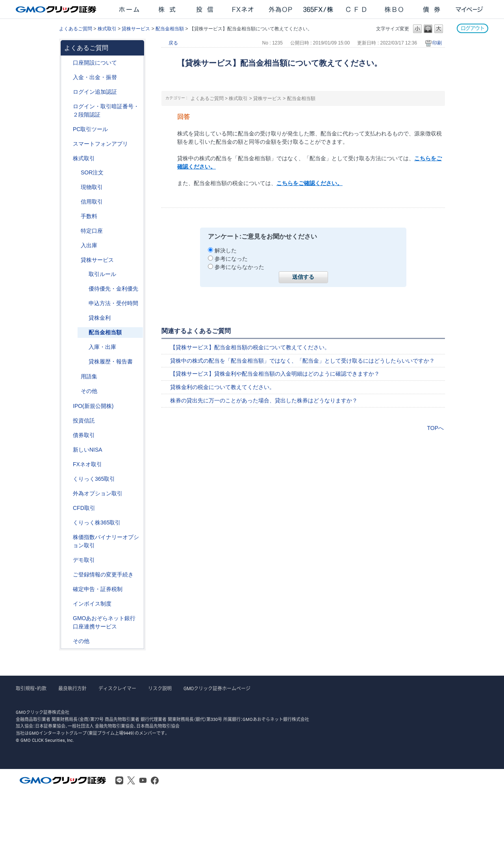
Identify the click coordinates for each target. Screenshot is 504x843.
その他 (89, 391)
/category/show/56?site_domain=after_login (67, 575)
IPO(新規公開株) (93, 406)
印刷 (437, 43)
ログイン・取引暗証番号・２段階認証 (106, 110)
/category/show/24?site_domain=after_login (67, 464)
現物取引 (92, 187)
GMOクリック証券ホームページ (217, 689)
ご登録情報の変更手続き (103, 574)
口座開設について (95, 63)
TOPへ (435, 428)
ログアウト (472, 28)
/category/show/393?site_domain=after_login (67, 450)
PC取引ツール (90, 129)
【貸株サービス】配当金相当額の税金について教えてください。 (250, 347)
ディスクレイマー (117, 689)
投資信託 (84, 421)
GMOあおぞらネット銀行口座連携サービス (104, 622)
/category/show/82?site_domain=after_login (75, 231)
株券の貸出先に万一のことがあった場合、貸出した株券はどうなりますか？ (264, 400)
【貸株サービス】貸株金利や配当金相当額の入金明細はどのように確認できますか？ (275, 374)
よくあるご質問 (76, 29)
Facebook (155, 780)
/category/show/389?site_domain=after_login (67, 435)
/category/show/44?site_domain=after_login (67, 641)
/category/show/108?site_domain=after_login (75, 260)
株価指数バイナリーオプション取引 (106, 541)
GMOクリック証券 (57, 9)
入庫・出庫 (102, 347)
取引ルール (102, 274)
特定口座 (92, 231)
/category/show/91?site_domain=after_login (67, 63)
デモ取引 (84, 560)
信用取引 (92, 202)
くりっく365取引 (94, 479)
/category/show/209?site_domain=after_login (67, 560)
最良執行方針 (72, 689)
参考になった (231, 259)
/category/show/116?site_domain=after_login (67, 421)
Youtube (143, 780)
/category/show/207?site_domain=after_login (67, 129)
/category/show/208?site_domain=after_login (67, 144)
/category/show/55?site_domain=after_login (67, 77)
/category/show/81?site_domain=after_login (75, 216)
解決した (226, 250)
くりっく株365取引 (97, 522)
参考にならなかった (239, 267)
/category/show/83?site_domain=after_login (75, 187)
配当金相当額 (170, 29)
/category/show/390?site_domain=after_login (67, 604)
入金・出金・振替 (95, 77)
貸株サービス (136, 29)
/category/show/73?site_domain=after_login (67, 406)
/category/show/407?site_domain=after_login (67, 523)
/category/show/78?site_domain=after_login (75, 245)
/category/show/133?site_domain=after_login (67, 537)
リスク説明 (160, 689)
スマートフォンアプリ (100, 144)
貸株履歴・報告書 (111, 361)
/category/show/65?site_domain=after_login (67, 494)
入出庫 (89, 245)
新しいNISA (88, 450)
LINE (119, 780)
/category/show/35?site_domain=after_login (67, 479)
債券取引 (84, 435)
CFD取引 (84, 508)
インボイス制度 (92, 604)
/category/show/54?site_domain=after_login (67, 107)
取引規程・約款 (31, 689)
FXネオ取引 (87, 464)
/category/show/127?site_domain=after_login (67, 589)
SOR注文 (92, 172)
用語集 (89, 376)
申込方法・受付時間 (113, 303)
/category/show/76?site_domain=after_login (75, 202)
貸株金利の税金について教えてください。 (222, 387)
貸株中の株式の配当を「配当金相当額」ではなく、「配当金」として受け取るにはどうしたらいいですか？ (302, 361)
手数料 (89, 216)
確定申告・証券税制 (98, 589)
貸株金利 (100, 318)
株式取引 (107, 29)
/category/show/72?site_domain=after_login (67, 158)
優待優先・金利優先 (113, 289)
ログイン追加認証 (95, 92)
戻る (173, 43)
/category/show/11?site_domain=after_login (67, 508)
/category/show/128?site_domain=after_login (67, 618)
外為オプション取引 (98, 493)
